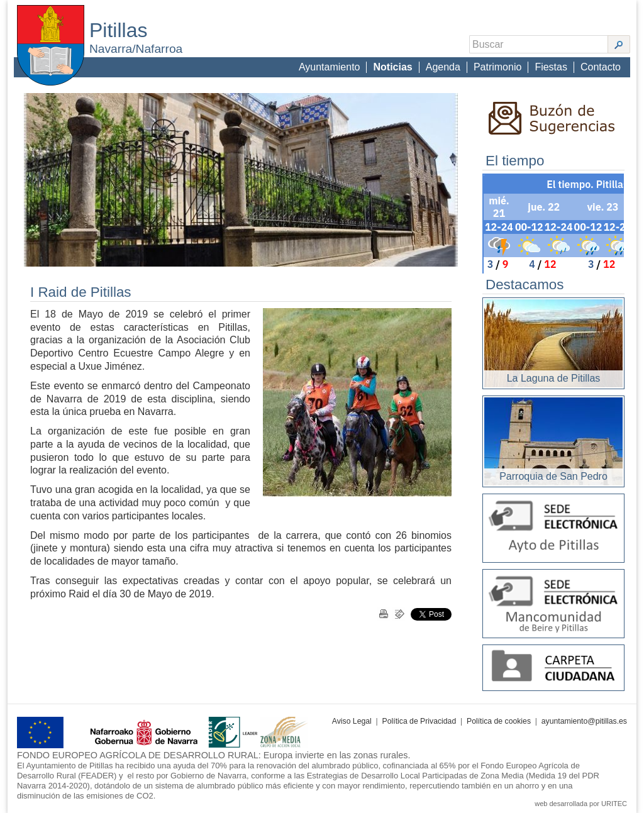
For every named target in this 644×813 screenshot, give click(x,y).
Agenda (443, 67)
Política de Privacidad (419, 721)
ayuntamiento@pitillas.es (584, 721)
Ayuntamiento (330, 67)
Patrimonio (497, 67)
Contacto (601, 67)
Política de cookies (499, 721)
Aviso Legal (352, 721)
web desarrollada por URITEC (581, 804)
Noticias (392, 67)
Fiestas (551, 67)
